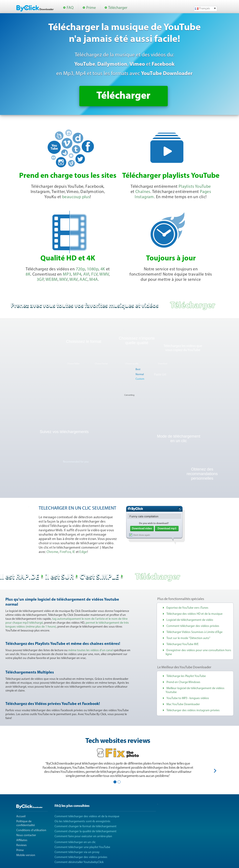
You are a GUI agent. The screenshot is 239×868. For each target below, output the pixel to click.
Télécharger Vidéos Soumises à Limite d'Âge (194, 632)
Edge (83, 552)
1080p (93, 269)
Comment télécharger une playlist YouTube (82, 847)
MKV (63, 280)
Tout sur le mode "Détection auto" (188, 638)
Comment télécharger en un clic (75, 842)
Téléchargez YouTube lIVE (183, 644)
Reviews (22, 845)
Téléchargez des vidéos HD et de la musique (194, 614)
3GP (40, 280)
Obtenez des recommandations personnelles (202, 474)
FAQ (70, 8)
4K (103, 269)
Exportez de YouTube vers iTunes (187, 608)
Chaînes (143, 192)
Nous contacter (26, 835)
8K (28, 275)
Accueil (21, 817)
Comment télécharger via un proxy (77, 852)
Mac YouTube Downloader (183, 704)
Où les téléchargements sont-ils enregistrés (82, 821)
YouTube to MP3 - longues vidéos (188, 698)
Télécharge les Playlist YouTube (186, 676)
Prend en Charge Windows (183, 682)
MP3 (67, 275)
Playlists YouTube (195, 187)
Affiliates (22, 840)
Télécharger (118, 8)
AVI (86, 275)
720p (80, 269)
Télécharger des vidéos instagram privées (193, 710)
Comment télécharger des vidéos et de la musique (87, 817)
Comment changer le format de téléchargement (85, 826)
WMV (104, 275)
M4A (94, 280)
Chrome (52, 552)
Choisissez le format (84, 342)
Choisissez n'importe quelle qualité (137, 341)
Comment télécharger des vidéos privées (193, 626)
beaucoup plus (76, 197)
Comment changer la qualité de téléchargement (85, 831)
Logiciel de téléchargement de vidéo (190, 620)
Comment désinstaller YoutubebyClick (79, 862)
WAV (73, 280)
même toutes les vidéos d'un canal (90, 650)
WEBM (51, 280)
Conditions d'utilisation (31, 830)
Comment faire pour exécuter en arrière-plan (83, 836)
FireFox (65, 552)
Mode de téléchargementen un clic (178, 439)
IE (74, 552)
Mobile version (26, 855)
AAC (83, 280)
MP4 (77, 275)
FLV (94, 275)
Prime (91, 8)
